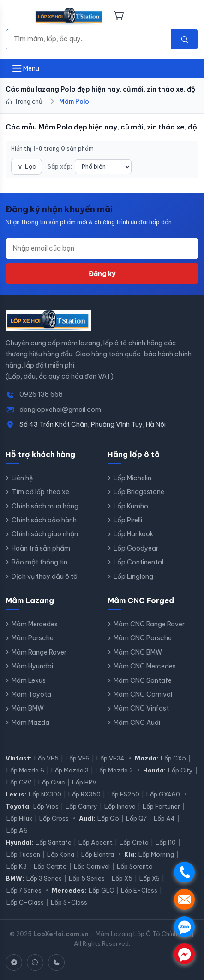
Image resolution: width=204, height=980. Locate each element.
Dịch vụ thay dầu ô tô (45, 576)
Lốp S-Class (69, 902)
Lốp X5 (122, 878)
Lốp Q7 (136, 818)
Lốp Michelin (132, 478)
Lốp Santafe (54, 842)
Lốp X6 (150, 878)
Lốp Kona (61, 854)
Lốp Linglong (133, 576)
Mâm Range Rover (39, 652)
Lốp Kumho (131, 506)
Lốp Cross (54, 818)
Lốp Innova (120, 806)
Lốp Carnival (92, 866)
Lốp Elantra (98, 854)
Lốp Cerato (50, 866)
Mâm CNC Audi (137, 723)
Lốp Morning (156, 854)
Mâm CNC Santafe (143, 680)
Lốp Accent (96, 842)
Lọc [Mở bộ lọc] (27, 166)
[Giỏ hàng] (119, 16)
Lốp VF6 (78, 758)
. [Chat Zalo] (184, 927)
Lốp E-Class (139, 890)
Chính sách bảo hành (44, 520)
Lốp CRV (19, 782)
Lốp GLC (101, 890)
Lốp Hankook (133, 534)
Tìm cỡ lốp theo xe (40, 492)
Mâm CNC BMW (138, 652)
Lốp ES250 (123, 794)
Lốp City (180, 770)
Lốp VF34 (111, 758)
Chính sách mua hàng (45, 506)
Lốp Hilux (19, 818)
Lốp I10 (166, 842)
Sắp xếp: (60, 166)
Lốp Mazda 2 (114, 770)
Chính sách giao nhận (45, 534)
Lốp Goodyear (136, 548)
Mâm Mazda (30, 723)
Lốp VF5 (46, 758)
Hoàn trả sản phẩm (41, 548)
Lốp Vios (46, 806)
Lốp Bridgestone (139, 492)
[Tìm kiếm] (89, 39)
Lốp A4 (164, 818)
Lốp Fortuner (161, 806)
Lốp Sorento (135, 866)
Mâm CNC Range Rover (149, 624)
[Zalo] (35, 962)
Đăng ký (102, 274)
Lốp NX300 (45, 794)
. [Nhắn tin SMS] (184, 899)
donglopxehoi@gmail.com (60, 410)
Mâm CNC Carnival (143, 694)
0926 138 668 (41, 394)
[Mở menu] (25, 68)
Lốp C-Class (25, 902)
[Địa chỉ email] (102, 248)
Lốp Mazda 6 (25, 770)
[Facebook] (14, 962)
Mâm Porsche (33, 638)
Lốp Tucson (23, 854)
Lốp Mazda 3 (70, 770)
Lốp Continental (138, 562)
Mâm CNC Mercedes (145, 666)
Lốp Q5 (108, 818)
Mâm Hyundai (32, 666)
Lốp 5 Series (87, 878)
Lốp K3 (17, 866)
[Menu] (17, 16)
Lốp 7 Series (24, 890)
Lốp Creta (134, 842)
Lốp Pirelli (128, 520)
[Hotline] (56, 962)
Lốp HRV (84, 782)
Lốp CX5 (173, 758)
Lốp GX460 (163, 794)
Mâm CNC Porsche (143, 638)
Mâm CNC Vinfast (141, 708)
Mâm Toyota (31, 694)
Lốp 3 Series (44, 878)
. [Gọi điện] (184, 872)
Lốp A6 (17, 830)
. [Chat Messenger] (184, 954)
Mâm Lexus (29, 680)
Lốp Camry (81, 806)
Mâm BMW (28, 708)
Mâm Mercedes (35, 624)
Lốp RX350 (84, 794)
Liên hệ (22, 478)
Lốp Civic (52, 782)
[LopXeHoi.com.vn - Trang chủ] (69, 16)
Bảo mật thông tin (39, 562)
